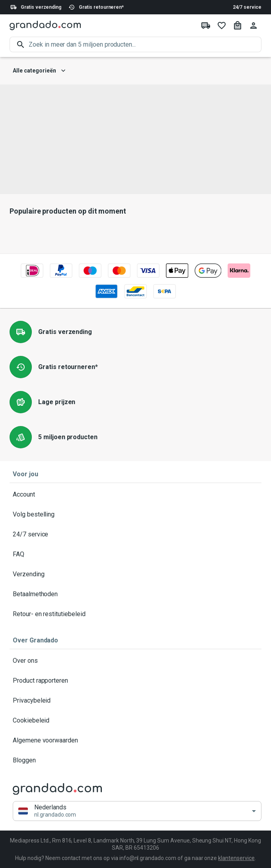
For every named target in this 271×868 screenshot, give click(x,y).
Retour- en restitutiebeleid (135, 614)
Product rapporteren (135, 681)
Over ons (135, 661)
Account (135, 495)
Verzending (135, 574)
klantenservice (236, 858)
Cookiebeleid (135, 721)
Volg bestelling (135, 515)
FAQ (135, 554)
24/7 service (247, 7)
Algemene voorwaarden (135, 740)
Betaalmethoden (135, 594)
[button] (137, 811)
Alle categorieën (39, 71)
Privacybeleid (135, 701)
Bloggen (135, 760)
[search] (145, 44)
